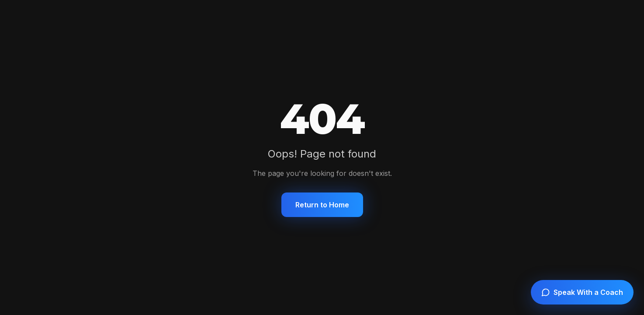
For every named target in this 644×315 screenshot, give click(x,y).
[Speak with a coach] (582, 292)
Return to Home (322, 205)
